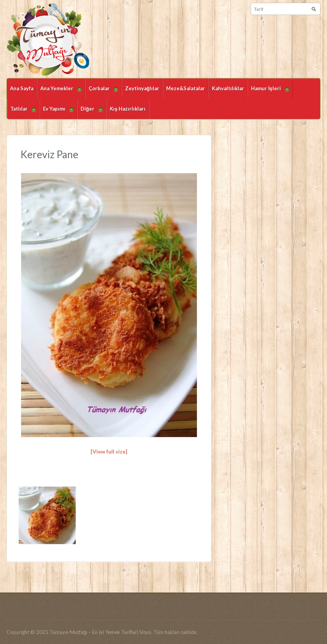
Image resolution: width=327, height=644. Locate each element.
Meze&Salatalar (186, 88)
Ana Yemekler (59, 92)
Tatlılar (21, 112)
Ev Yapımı (57, 112)
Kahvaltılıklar (228, 88)
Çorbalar (102, 92)
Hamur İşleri (268, 92)
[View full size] (109, 451)
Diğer (90, 112)
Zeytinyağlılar (142, 88)
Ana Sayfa (22, 88)
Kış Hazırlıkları (128, 109)
